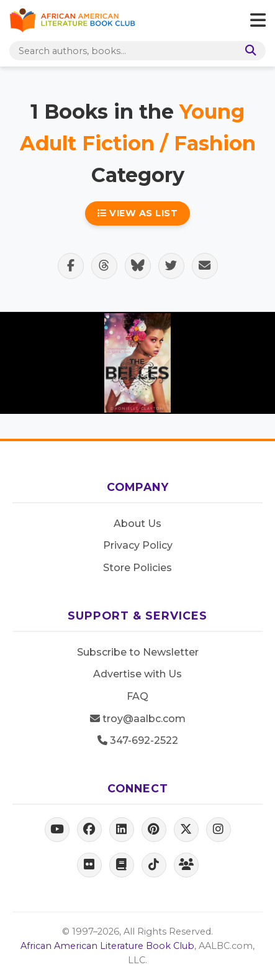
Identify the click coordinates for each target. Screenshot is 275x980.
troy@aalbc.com (138, 719)
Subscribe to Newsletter (138, 652)
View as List (137, 213)
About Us (137, 524)
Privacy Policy (138, 545)
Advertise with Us (137, 674)
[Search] (248, 51)
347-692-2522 (138, 740)
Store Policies (137, 568)
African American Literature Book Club (107, 946)
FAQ (137, 696)
